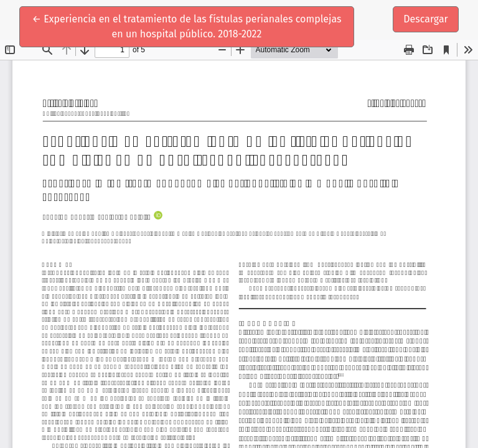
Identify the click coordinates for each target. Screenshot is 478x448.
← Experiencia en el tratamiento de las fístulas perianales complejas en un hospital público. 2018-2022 (187, 26)
